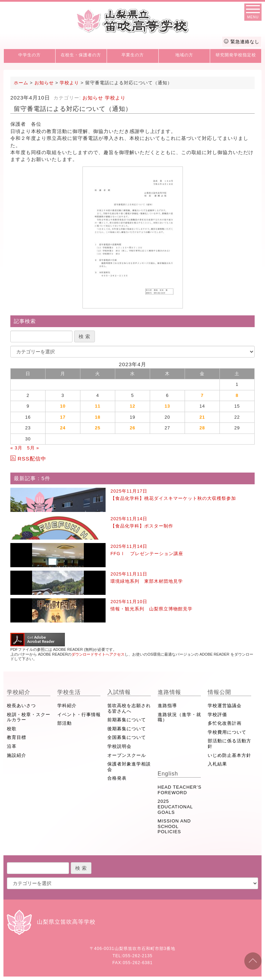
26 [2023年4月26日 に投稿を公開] (132, 428)
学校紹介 (19, 692)
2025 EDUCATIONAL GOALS (175, 807)
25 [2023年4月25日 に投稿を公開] (98, 428)
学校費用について (227, 732)
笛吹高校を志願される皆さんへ (129, 708)
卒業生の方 (133, 55)
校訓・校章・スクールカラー (29, 717)
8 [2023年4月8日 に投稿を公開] (237, 395)
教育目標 (17, 737)
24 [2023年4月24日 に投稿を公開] (63, 428)
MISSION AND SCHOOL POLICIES (174, 826)
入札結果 (217, 764)
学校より (115, 98)
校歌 (12, 729)
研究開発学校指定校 (236, 55)
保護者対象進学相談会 (129, 767)
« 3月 (16, 448)
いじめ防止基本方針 (229, 755)
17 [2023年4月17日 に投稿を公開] (63, 417)
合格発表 (117, 778)
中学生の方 (30, 55)
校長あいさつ (21, 706)
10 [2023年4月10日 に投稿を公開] (63, 406)
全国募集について (127, 737)
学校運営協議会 (225, 706)
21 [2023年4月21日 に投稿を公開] (202, 417)
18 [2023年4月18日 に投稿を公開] (98, 417)
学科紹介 (67, 706)
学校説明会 (119, 746)
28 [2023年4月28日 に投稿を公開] (202, 428)
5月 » (33, 448)
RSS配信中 (28, 459)
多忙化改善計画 (225, 723)
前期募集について (127, 720)
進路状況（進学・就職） (179, 717)
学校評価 (217, 715)
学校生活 (69, 692)
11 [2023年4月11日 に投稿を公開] (98, 406)
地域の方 (184, 55)
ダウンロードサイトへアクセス (98, 654)
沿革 (12, 746)
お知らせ (93, 98)
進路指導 (167, 706)
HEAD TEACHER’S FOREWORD (180, 790)
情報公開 (219, 692)
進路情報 (169, 692)
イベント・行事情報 (79, 715)
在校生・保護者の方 (81, 55)
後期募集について (127, 729)
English (168, 774)
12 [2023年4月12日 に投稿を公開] (132, 406)
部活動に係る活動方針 (229, 744)
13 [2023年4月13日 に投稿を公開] (167, 406)
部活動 (65, 723)
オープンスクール (127, 755)
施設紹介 (17, 755)
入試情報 (119, 692)
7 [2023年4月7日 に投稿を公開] (202, 395)
